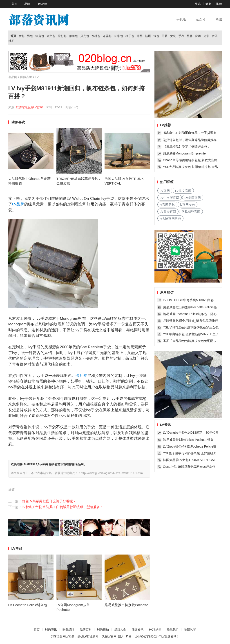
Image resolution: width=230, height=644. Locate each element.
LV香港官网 (168, 212)
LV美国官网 (193, 198)
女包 (22, 36)
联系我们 (173, 630)
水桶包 (96, 36)
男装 (165, 36)
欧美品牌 (68, 630)
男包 (30, 36)
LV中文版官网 (170, 198)
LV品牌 (18, 204)
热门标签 (167, 182)
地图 (11, 41)
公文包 (51, 36)
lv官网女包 (188, 205)
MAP (193, 630)
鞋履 (148, 36)
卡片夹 (81, 376)
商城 (219, 19)
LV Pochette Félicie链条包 (28, 605)
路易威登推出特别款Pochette (126, 605)
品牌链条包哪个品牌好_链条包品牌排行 (191, 321)
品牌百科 (86, 630)
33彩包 (118, 36)
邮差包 (73, 36)
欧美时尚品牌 (25, 107)
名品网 (13, 77)
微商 (208, 4)
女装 (173, 36)
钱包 (156, 36)
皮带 (206, 36)
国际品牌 (26, 77)
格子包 (130, 36)
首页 (15, 4)
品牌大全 (120, 630)
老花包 (107, 36)
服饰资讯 (138, 630)
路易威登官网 (191, 212)
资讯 (198, 4)
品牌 (27, 4)
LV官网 (38, 107)
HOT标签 (155, 630)
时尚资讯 (51, 630)
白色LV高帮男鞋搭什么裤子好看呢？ (49, 501)
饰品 (140, 36)
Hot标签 (42, 4)
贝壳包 (85, 36)
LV (37, 77)
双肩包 (40, 36)
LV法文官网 (183, 191)
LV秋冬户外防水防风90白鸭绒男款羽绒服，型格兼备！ (63, 507)
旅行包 (62, 36)
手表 (181, 36)
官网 (198, 36)
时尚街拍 (103, 630)
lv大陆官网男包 (170, 219)
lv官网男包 (167, 205)
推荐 (219, 4)
